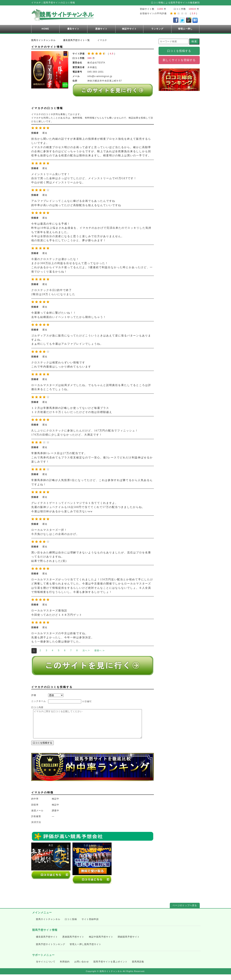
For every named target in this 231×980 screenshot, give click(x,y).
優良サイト (73, 29)
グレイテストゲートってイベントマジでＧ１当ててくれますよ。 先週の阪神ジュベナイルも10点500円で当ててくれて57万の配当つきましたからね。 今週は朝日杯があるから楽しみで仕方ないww (88, 507)
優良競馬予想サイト (47, 942)
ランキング (157, 29)
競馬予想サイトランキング (51, 950)
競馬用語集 (138, 967)
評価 (34, 695)
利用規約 (65, 967)
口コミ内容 (37, 707)
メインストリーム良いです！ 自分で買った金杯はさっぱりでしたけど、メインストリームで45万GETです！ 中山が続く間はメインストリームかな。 (84, 178)
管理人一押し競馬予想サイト (85, 950)
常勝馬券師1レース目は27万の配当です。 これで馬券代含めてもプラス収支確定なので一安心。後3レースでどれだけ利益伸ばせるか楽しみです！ (92, 457)
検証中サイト (129, 29)
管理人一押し (185, 29)
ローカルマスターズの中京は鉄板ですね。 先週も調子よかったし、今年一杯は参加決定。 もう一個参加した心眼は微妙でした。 (63, 638)
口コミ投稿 (71, 925)
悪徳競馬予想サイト (73, 942)
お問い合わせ (82, 967)
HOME (45, 29)
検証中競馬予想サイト (101, 942)
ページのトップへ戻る (185, 911)
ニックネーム (39, 701)
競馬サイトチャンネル (48, 925)
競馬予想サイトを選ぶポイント (110, 967)
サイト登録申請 (90, 925)
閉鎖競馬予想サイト (129, 942)
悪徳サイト (101, 29)
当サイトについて (46, 967)
